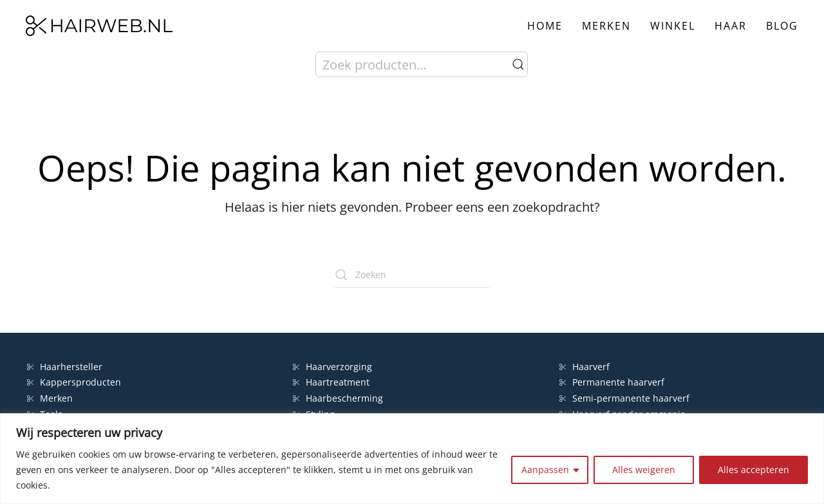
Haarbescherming (338, 398)
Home (545, 26)
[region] (412, 459)
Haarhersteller (65, 367)
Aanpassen (545, 470)
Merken (606, 26)
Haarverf (586, 367)
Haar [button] (731, 26)
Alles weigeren (644, 470)
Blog (782, 26)
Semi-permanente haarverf (624, 398)
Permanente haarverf (612, 382)
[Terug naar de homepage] (99, 26)
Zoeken (518, 64)
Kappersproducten (74, 382)
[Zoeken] (412, 275)
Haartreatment (331, 382)
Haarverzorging (332, 367)
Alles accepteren (754, 470)
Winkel (673, 26)
